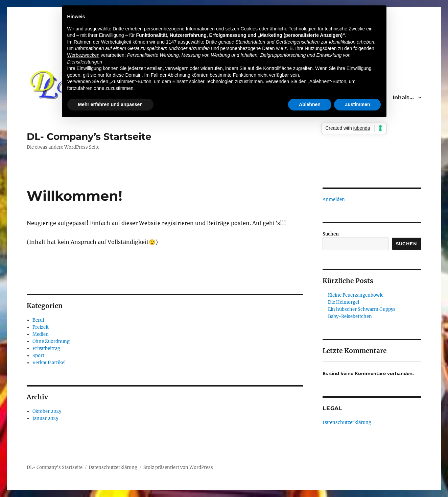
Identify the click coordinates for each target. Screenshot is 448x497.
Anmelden (334, 200)
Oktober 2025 (47, 411)
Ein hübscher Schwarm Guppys (362, 309)
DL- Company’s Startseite (89, 136)
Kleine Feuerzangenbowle (356, 295)
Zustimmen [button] (358, 104)
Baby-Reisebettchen (350, 316)
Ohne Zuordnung (51, 341)
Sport (38, 356)
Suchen (331, 234)
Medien (41, 334)
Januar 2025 (45, 418)
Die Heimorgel (344, 302)
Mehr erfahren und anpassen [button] (110, 104)
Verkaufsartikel (49, 363)
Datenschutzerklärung (347, 423)
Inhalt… (403, 97)
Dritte (211, 42)
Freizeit (41, 327)
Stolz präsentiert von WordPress (178, 467)
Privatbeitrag (46, 349)
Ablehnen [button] (310, 104)
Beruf (38, 320)
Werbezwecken (83, 55)
